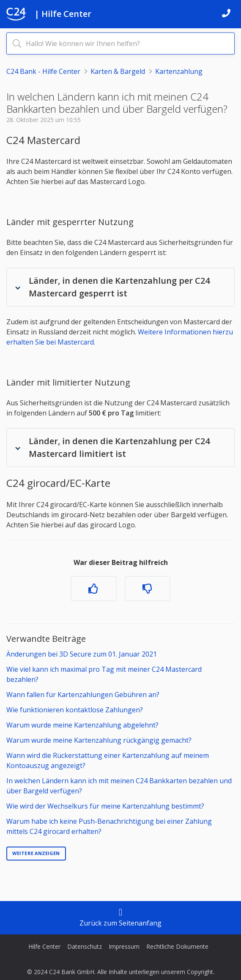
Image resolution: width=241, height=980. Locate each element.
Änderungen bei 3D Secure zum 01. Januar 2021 (82, 654)
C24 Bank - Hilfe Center (43, 71)
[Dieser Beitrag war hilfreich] (93, 589)
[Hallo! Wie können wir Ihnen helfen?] (120, 43)
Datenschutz (85, 946)
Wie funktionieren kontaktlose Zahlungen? (75, 710)
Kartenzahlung (179, 71)
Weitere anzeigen (36, 853)
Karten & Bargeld (118, 71)
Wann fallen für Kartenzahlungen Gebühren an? (83, 695)
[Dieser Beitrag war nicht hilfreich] (148, 589)
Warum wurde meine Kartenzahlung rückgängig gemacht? (99, 740)
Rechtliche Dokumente (177, 946)
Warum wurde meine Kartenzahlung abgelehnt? (82, 725)
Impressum (124, 946)
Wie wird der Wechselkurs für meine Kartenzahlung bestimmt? (105, 806)
